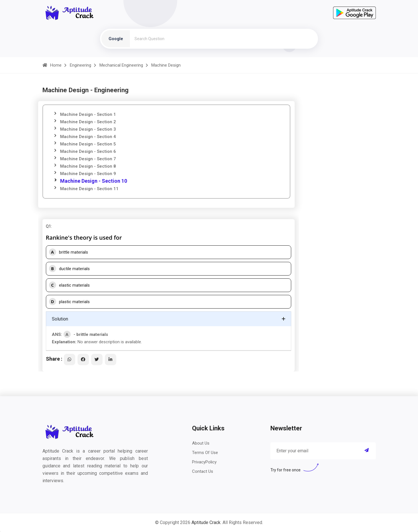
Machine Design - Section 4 (88, 137)
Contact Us (203, 471)
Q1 (48, 226)
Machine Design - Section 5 (88, 144)
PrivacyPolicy (204, 462)
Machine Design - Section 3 (88, 129)
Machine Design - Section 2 (88, 122)
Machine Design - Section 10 (94, 181)
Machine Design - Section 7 (88, 159)
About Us (201, 443)
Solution (60, 319)
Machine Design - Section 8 (88, 166)
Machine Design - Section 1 (88, 114)
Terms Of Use (205, 453)
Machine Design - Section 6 (88, 151)
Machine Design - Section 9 (88, 174)
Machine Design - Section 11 (89, 189)
